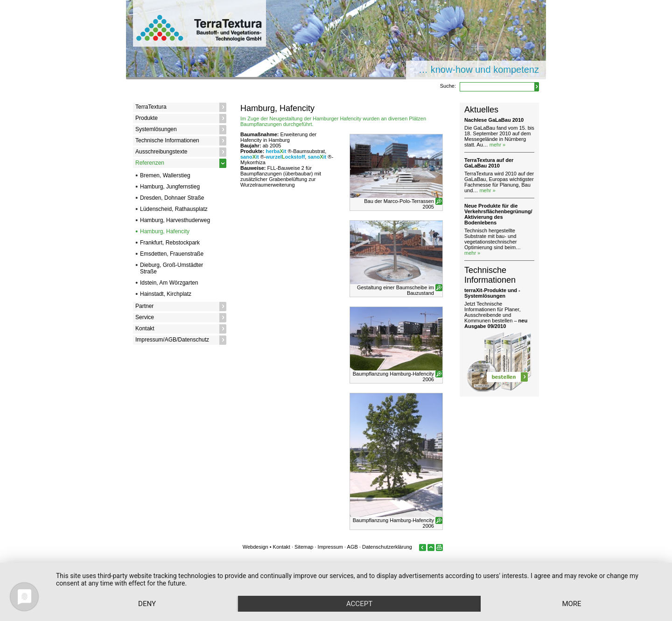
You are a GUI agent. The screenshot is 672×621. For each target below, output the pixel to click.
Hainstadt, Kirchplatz (166, 294)
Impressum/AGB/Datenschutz (172, 340)
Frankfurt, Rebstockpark (170, 243)
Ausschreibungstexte (161, 152)
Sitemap (304, 547)
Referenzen (150, 163)
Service (145, 317)
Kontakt (145, 328)
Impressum (330, 547)
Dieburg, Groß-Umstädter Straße (171, 268)
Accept (359, 604)
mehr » (497, 145)
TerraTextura (151, 107)
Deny (147, 604)
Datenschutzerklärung (387, 547)
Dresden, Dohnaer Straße (172, 198)
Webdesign (255, 547)
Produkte (147, 118)
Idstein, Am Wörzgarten (169, 283)
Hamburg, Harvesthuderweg (175, 220)
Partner (144, 306)
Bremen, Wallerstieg (165, 175)
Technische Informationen (167, 140)
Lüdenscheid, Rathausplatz (174, 209)
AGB (353, 547)
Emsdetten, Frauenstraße (172, 254)
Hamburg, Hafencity (165, 231)
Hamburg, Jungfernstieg (170, 187)
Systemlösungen (156, 129)
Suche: (448, 86)
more (571, 604)
